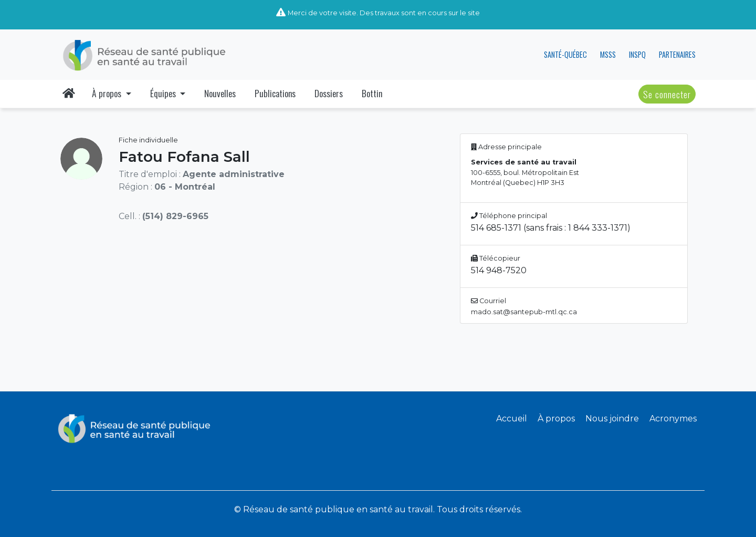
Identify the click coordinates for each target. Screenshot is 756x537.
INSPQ (637, 54)
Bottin (372, 93)
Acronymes (673, 419)
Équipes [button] (164, 93)
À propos (556, 419)
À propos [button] (108, 93)
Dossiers (329, 93)
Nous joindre (612, 419)
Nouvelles (220, 93)
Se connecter (667, 94)
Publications (275, 93)
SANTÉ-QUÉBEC (565, 54)
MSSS (608, 54)
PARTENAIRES (677, 54)
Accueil (512, 419)
